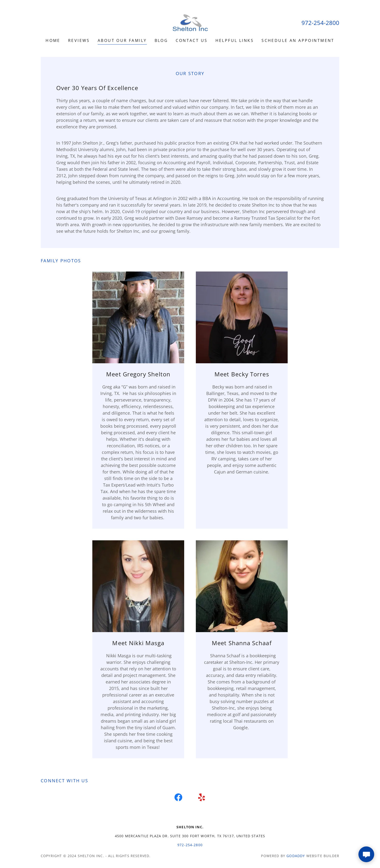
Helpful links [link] (235, 40)
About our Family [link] (122, 40)
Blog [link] (161, 40)
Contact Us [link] (192, 40)
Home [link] (53, 40)
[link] (190, 22)
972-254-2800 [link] (320, 23)
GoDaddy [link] (296, 856)
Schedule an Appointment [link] (298, 40)
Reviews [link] (79, 40)
